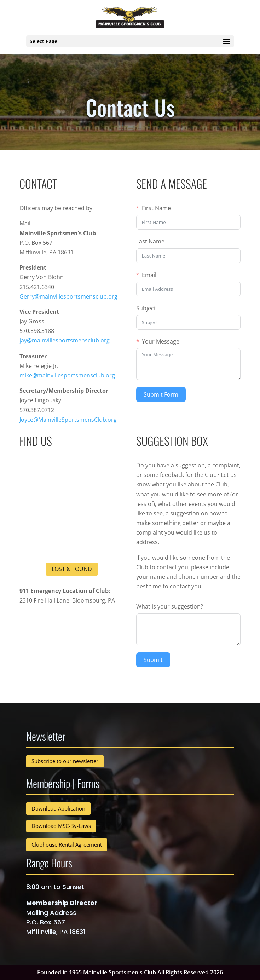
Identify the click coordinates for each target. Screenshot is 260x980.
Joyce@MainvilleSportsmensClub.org (68, 420)
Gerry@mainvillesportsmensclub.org (68, 296)
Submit (153, 660)
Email (149, 275)
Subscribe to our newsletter (65, 761)
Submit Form (161, 394)
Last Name (150, 241)
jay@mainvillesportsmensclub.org (65, 340)
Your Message (161, 341)
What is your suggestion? (170, 606)
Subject (146, 308)
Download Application (58, 808)
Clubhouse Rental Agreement (67, 844)
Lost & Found (72, 569)
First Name (156, 208)
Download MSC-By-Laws (61, 826)
